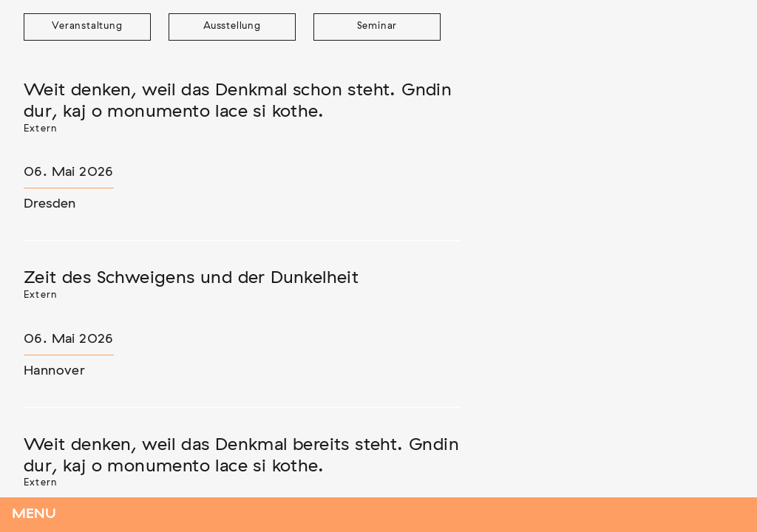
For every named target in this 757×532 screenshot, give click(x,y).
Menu (34, 514)
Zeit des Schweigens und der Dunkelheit (191, 278)
